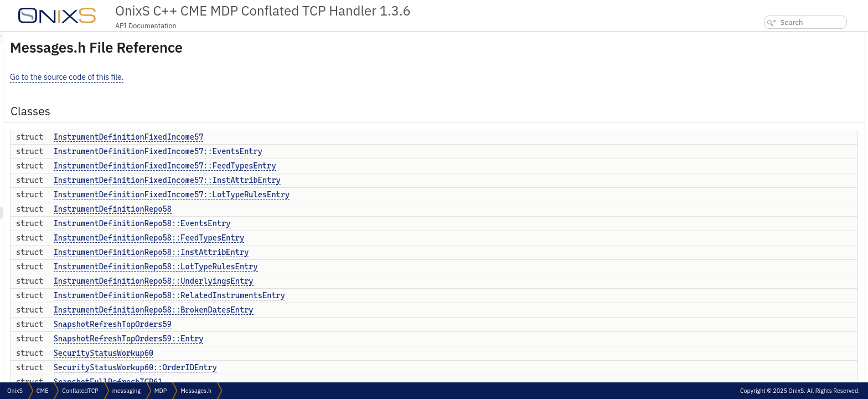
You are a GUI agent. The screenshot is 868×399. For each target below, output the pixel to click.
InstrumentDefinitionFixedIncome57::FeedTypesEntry (303, 166)
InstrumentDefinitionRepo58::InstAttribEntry (290, 252)
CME (42, 391)
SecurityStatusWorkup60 (242, 353)
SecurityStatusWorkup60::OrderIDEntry (274, 367)
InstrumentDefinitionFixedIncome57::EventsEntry (296, 151)
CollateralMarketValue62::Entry (800, 293)
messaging (126, 391)
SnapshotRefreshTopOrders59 (251, 324)
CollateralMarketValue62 (790, 281)
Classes (756, 37)
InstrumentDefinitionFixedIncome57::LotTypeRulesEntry (310, 195)
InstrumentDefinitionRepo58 (251, 209)
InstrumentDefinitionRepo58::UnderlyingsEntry (292, 281)
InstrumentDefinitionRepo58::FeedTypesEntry (288, 238)
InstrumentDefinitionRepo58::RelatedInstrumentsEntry (308, 295)
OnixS (15, 391)
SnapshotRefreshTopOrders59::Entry (267, 339)
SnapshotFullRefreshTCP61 (796, 257)
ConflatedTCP (80, 391)
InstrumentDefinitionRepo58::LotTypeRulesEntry (294, 267)
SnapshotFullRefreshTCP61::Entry (804, 269)
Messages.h (196, 391)
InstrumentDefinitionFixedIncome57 (267, 137)
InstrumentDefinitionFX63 (792, 306)
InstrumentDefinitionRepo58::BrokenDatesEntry (292, 310)
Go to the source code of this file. (205, 77)
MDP (161, 391)
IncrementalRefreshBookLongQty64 (807, 379)
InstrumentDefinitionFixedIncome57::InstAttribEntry (306, 180)
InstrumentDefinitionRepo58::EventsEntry (281, 223)
